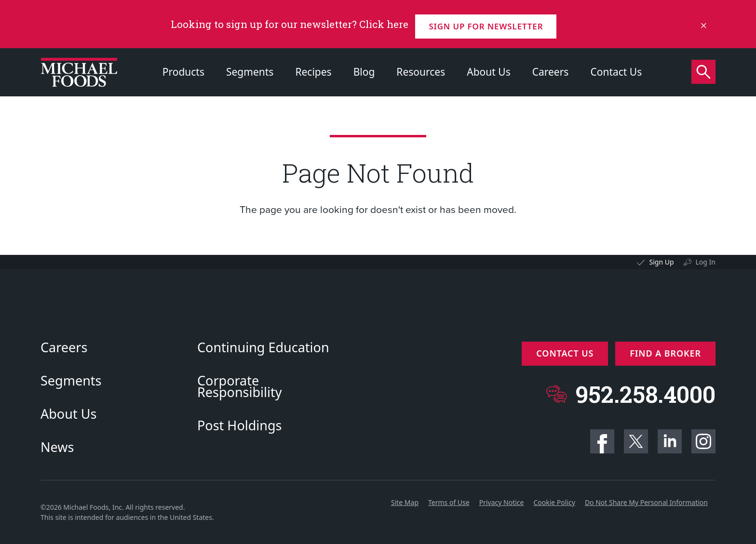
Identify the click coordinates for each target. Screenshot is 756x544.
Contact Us (616, 72)
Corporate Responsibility (240, 386)
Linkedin (670, 441)
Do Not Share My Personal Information (646, 502)
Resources (421, 72)
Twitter (636, 441)
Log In (706, 262)
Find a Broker (665, 353)
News (57, 447)
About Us (488, 72)
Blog (364, 72)
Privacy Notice (502, 502)
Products (183, 72)
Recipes (313, 72)
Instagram (703, 441)
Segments (250, 72)
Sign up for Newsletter (490, 24)
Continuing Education (263, 347)
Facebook (602, 441)
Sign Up (661, 262)
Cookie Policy (554, 502)
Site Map (405, 502)
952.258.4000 (645, 389)
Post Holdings (239, 425)
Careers (551, 72)
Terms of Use (449, 502)
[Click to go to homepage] (79, 72)
